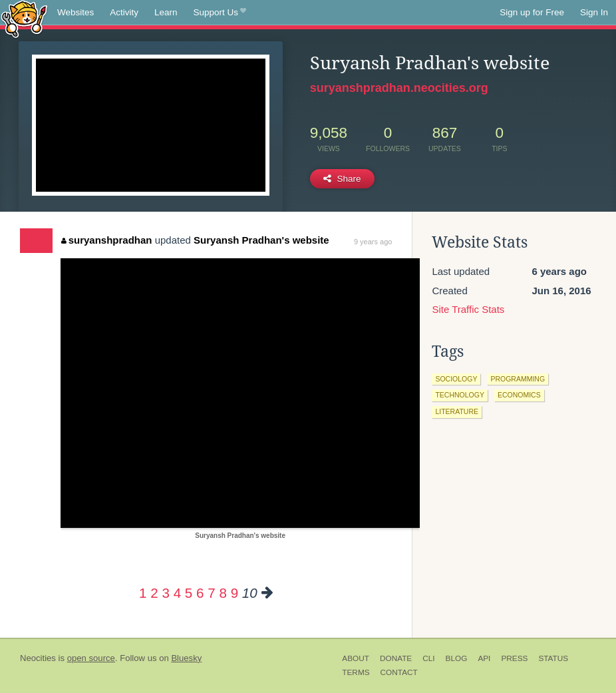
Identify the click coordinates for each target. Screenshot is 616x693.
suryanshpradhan (106, 240)
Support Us (220, 13)
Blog (457, 658)
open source (91, 658)
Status (553, 658)
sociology (456, 379)
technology (460, 395)
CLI (428, 658)
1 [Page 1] (143, 593)
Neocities (38, 658)
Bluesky (186, 658)
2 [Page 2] (154, 593)
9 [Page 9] (234, 593)
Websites (76, 12)
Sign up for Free (532, 12)
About (356, 658)
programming (518, 379)
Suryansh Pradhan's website (261, 240)
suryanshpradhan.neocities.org (399, 88)
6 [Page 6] (200, 593)
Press (514, 658)
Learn (166, 12)
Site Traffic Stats (468, 309)
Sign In (594, 12)
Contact (399, 672)
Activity (124, 12)
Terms (356, 672)
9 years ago (373, 242)
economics (519, 395)
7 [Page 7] (211, 593)
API (484, 658)
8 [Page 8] (223, 593)
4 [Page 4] (177, 593)
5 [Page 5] (189, 593)
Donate (396, 658)
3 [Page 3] (165, 593)
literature (457, 411)
